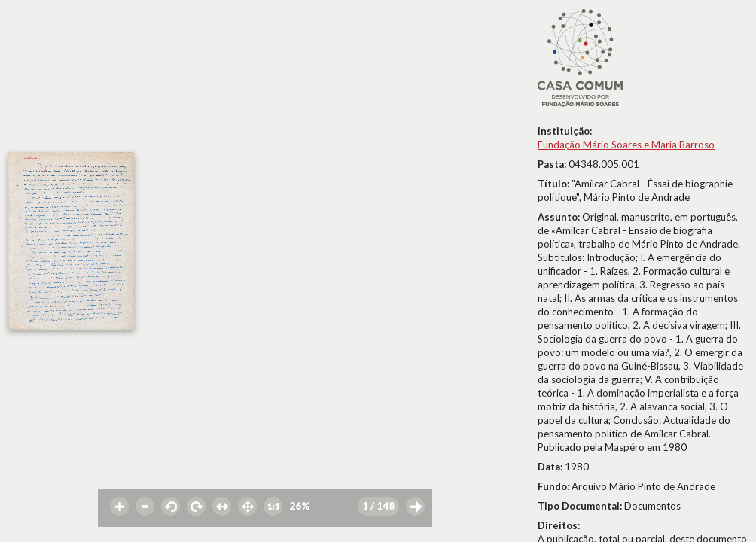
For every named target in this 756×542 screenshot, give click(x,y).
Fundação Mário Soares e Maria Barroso (626, 145)
